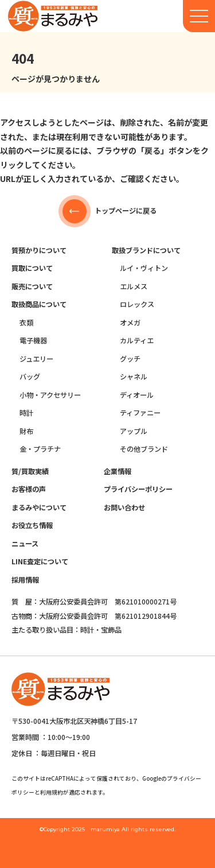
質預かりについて (39, 250)
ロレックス (137, 304)
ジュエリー (36, 359)
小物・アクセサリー (50, 395)
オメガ (130, 323)
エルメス (134, 286)
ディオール (137, 395)
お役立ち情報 (32, 525)
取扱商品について (39, 304)
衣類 (26, 323)
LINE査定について (40, 561)
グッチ (130, 359)
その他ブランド (144, 449)
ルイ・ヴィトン (144, 268)
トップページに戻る (107, 211)
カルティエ (137, 340)
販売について (32, 286)
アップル (134, 431)
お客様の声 (29, 489)
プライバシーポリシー (138, 489)
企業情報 (118, 471)
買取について (32, 268)
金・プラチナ (40, 449)
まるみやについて (39, 507)
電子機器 (33, 340)
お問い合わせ (124, 507)
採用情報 (25, 580)
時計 (26, 413)
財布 (26, 431)
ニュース (25, 544)
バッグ (30, 377)
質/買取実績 (30, 471)
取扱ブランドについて (146, 250)
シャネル (134, 377)
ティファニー (140, 413)
